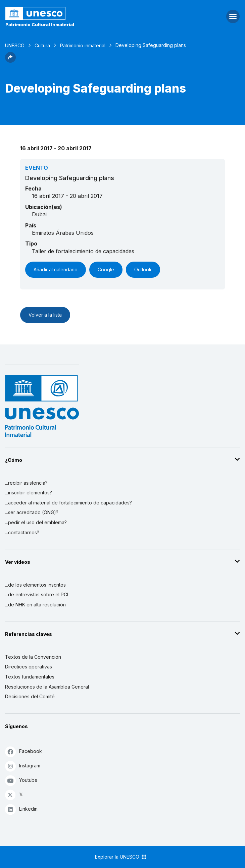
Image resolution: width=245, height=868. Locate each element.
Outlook (143, 269)
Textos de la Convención (33, 657)
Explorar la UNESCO (121, 857)
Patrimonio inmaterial (83, 45)
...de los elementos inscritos (35, 585)
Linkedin (21, 809)
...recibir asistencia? (26, 483)
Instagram (23, 766)
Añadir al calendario (56, 269)
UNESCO (15, 45)
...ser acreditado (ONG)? (32, 512)
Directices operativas (29, 667)
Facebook (23, 751)
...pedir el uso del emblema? (36, 522)
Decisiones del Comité (30, 696)
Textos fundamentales (30, 677)
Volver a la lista (45, 315)
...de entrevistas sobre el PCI (37, 594)
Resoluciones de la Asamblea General (47, 687)
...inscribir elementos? (29, 493)
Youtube (21, 780)
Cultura (42, 45)
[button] (10, 61)
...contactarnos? (22, 532)
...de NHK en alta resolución (35, 605)
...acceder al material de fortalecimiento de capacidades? (68, 503)
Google (106, 269)
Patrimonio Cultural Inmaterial (40, 24)
